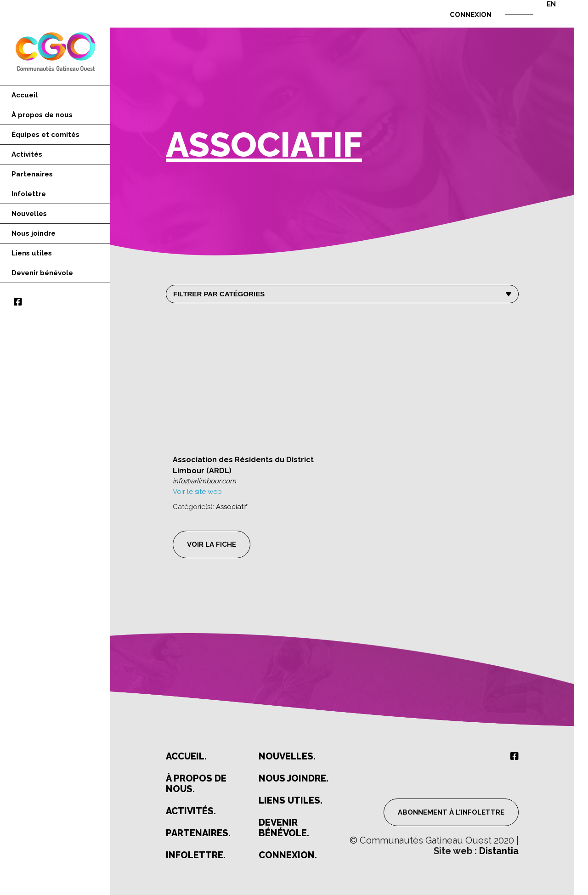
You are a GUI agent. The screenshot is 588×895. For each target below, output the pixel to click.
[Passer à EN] (544, 4)
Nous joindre (34, 233)
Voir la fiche (212, 544)
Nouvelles (29, 214)
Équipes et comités (45, 135)
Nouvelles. (287, 756)
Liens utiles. (291, 801)
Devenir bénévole (42, 273)
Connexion (471, 15)
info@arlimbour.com (204, 481)
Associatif (232, 507)
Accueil (25, 95)
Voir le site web (197, 492)
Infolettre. (196, 855)
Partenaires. (198, 833)
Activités (27, 154)
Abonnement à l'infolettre (451, 812)
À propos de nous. (196, 784)
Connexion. (288, 855)
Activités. (191, 811)
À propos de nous (42, 115)
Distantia (499, 851)
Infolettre (29, 194)
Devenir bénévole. (284, 828)
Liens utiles (32, 253)
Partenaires (32, 174)
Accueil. (186, 756)
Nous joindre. (294, 779)
